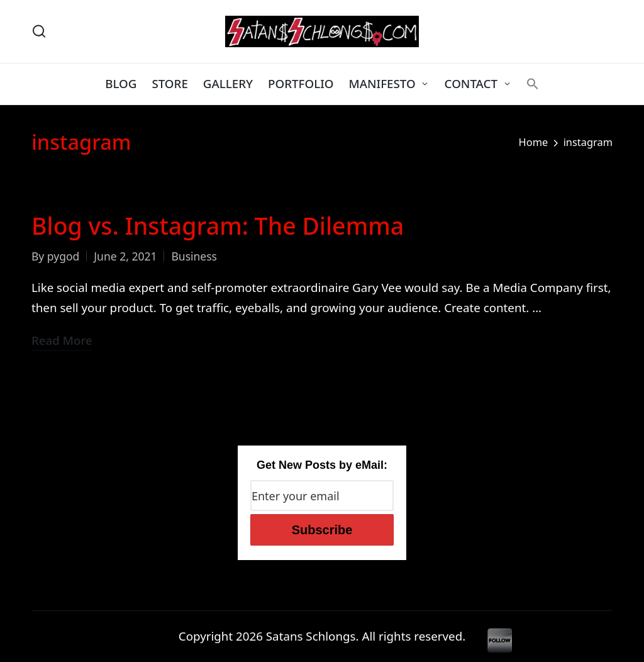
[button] (533, 84)
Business (194, 256)
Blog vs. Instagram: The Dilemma (218, 226)
